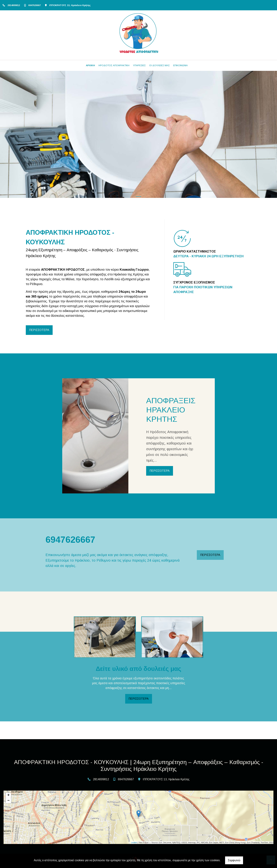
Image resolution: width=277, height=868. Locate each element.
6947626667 (34, 5)
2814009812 (14, 5)
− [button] (8, 801)
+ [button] (8, 795)
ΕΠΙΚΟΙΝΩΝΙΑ (180, 65)
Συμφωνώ (234, 860)
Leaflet (134, 843)
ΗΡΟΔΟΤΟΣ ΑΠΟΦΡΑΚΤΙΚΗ (114, 65)
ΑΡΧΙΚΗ (90, 65)
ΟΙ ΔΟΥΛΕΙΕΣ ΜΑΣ (159, 65)
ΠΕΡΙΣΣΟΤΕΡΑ (39, 330)
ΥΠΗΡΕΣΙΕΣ (139, 65)
